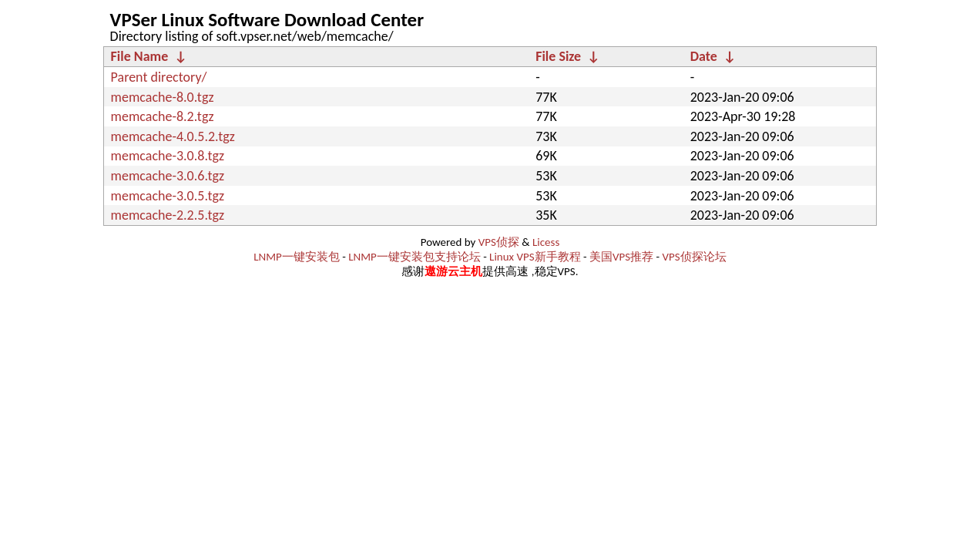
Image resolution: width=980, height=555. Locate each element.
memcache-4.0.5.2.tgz (173, 136)
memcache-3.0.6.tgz (168, 176)
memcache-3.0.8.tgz (168, 156)
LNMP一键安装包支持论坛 (414, 257)
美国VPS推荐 (621, 257)
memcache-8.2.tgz (163, 116)
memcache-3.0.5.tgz (168, 196)
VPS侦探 (499, 242)
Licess (546, 242)
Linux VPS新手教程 (535, 257)
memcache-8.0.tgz (163, 97)
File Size (558, 56)
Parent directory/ (159, 77)
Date (704, 56)
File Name (140, 56)
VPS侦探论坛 (695, 257)
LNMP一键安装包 (297, 257)
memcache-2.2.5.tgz (168, 215)
